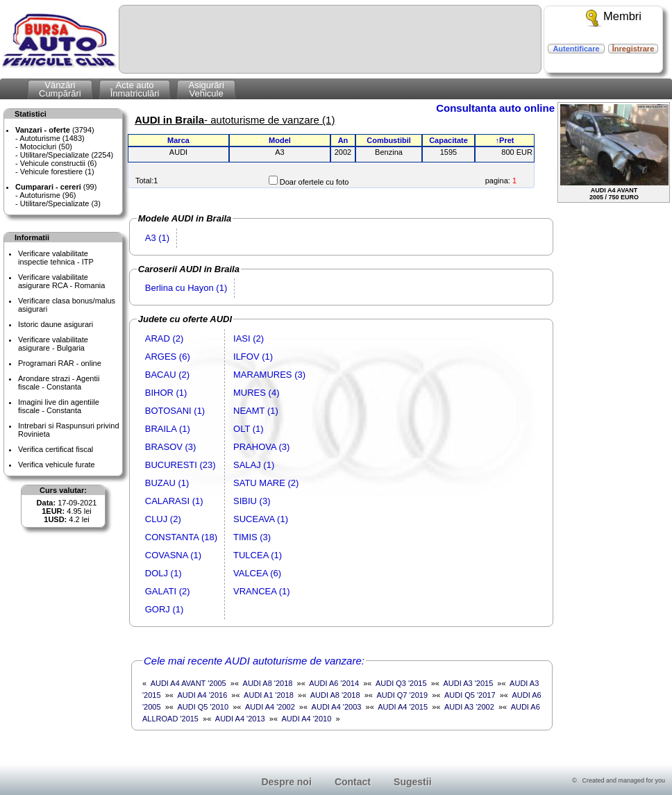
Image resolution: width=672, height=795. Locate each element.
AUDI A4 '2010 (307, 719)
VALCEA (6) (257, 573)
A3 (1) (157, 238)
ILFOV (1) (253, 357)
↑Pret (505, 140)
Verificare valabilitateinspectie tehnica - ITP (56, 258)
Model (280, 140)
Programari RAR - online (60, 363)
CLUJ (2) (163, 519)
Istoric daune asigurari (56, 324)
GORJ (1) (165, 609)
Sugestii (412, 782)
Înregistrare (633, 49)
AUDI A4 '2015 (403, 707)
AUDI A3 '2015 (468, 683)
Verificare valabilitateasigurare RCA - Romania (61, 281)
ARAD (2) (165, 338)
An (343, 140)
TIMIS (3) (252, 537)
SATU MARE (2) (266, 483)
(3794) (55, 130)
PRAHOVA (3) (261, 447)
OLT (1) (249, 429)
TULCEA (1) (258, 555)
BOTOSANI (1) (175, 411)
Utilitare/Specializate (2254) (67, 155)
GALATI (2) (168, 591)
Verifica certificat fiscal (56, 449)
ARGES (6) (168, 357)
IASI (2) (249, 338)
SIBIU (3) (252, 501)
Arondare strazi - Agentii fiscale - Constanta (59, 383)
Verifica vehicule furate (57, 465)
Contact (353, 782)
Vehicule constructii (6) (59, 163)
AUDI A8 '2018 (268, 683)
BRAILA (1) (168, 429)
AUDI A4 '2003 (337, 707)
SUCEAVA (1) (261, 519)
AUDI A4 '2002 (270, 707)
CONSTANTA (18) (181, 537)
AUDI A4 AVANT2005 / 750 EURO (614, 152)
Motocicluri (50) (46, 147)
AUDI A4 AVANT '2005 (188, 683)
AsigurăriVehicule (206, 89)
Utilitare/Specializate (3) (60, 203)
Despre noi (286, 782)
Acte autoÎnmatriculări (135, 89)
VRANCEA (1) (262, 591)
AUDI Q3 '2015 (401, 683)
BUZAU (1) (167, 483)
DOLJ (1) (163, 573)
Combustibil (389, 140)
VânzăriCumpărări (60, 89)
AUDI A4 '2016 (202, 695)
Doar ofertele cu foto (314, 182)
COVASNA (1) (173, 555)
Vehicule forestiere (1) (57, 171)
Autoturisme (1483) (52, 138)
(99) (56, 187)
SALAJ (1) (254, 465)
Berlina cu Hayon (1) (186, 288)
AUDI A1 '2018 (269, 695)
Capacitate (448, 140)
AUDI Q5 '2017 (470, 695)
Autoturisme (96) (48, 195)
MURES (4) (256, 393)
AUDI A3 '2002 (469, 707)
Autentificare (576, 49)
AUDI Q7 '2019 (402, 695)
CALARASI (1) (174, 501)
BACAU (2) (167, 375)
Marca (178, 140)
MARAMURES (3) (269, 375)
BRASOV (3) (171, 447)
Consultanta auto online (495, 108)
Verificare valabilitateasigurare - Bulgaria (53, 344)
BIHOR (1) (166, 393)
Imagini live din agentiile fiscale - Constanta (59, 406)
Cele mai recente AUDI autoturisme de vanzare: (254, 661)
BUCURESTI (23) (180, 465)
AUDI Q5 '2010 (203, 707)
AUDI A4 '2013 (240, 719)
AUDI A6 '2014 (334, 683)
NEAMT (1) (256, 411)
